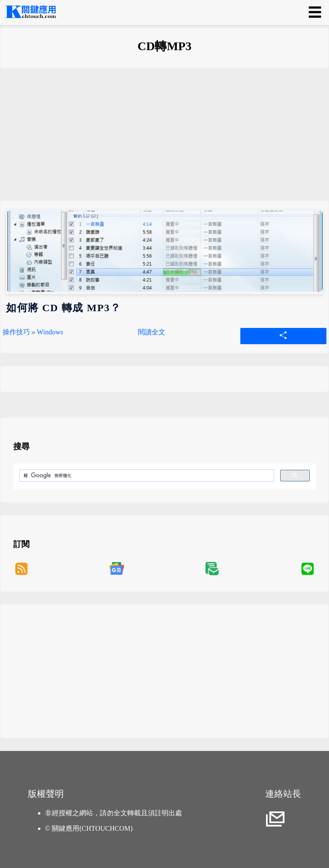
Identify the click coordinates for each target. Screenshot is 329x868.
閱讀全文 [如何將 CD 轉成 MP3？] (152, 332)
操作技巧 (16, 332)
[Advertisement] (164, 141)
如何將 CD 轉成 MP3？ (63, 308)
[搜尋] (146, 476)
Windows (50, 332)
